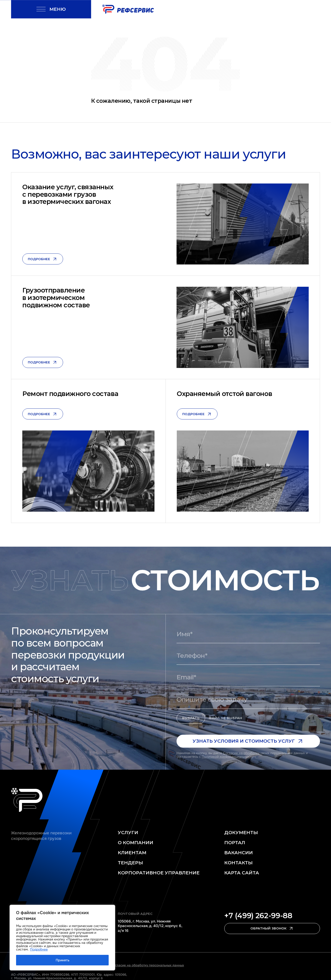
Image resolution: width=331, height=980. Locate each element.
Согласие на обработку (241, 753)
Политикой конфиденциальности (228, 757)
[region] (62, 938)
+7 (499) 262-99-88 (258, 916)
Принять (62, 960)
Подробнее (39, 949)
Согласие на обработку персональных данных (147, 965)
